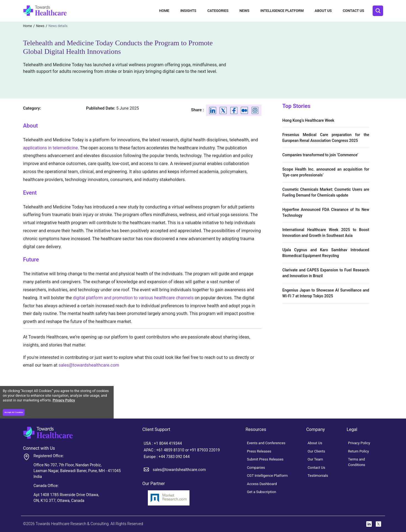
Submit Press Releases (265, 459)
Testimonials (318, 476)
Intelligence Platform (282, 11)
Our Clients (316, 451)
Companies (256, 468)
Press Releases (259, 451)
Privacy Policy (64, 400)
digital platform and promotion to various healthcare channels (133, 298)
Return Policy (359, 451)
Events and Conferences (266, 443)
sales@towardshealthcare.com (89, 365)
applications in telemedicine (51, 148)
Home (164, 11)
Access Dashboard (262, 484)
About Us (323, 11)
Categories (218, 11)
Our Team (315, 459)
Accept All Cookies (14, 412)
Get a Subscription (261, 492)
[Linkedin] (213, 110)
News (244, 11)
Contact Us (354, 11)
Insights (188, 11)
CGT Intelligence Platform (267, 476)
